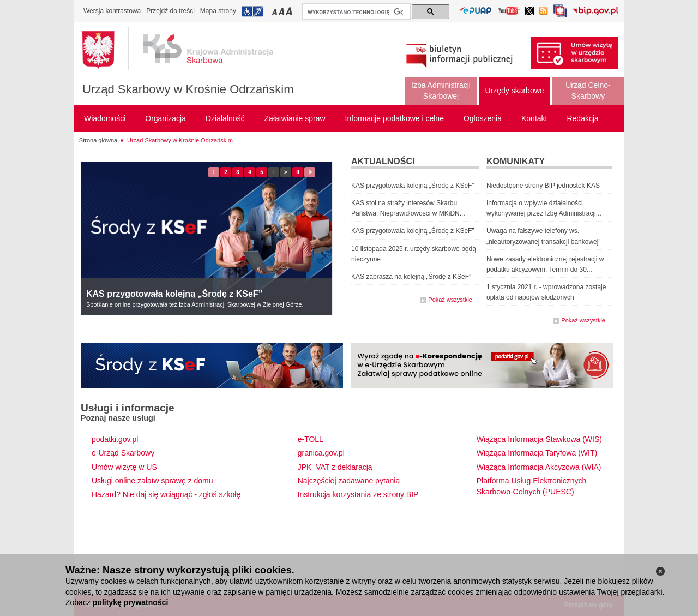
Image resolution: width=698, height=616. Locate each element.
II (300, 172)
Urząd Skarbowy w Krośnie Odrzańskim (188, 89)
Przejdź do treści (170, 11)
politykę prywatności (130, 602)
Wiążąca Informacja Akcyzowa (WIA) (539, 467)
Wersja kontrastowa (112, 11)
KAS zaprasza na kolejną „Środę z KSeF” (411, 277)
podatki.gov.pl (115, 439)
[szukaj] (355, 12)
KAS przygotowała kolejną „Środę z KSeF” (174, 294)
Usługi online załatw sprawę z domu (152, 481)
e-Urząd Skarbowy (123, 453)
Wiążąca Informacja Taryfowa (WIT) (537, 453)
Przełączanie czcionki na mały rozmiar (275, 11)
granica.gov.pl (321, 453)
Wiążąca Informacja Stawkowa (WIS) (539, 439)
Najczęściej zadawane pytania (349, 481)
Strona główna (98, 140)
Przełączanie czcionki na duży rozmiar (290, 11)
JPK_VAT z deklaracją (335, 467)
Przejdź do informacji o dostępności (252, 11)
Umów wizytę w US (124, 467)
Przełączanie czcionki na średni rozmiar (282, 11)
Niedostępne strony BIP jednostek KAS (543, 186)
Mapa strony (218, 11)
